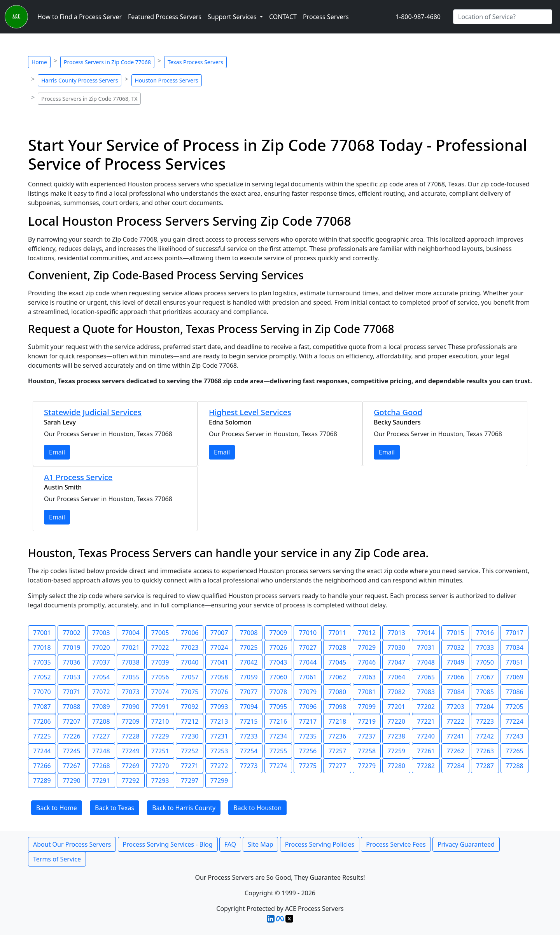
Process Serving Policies (320, 844)
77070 (42, 692)
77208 (101, 721)
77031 (426, 647)
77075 (190, 692)
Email (57, 452)
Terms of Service (57, 859)
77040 (190, 662)
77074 (160, 692)
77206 (42, 721)
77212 (190, 721)
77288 (514, 766)
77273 (249, 766)
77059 (249, 677)
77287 (485, 766)
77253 (219, 751)
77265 (514, 751)
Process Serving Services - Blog (168, 844)
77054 (101, 677)
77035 (42, 662)
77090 (131, 707)
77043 (278, 662)
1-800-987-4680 (418, 17)
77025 (249, 647)
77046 (367, 662)
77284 (455, 766)
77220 (396, 721)
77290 (72, 781)
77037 (101, 662)
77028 (337, 647)
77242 (485, 736)
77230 (190, 736)
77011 (337, 633)
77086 (514, 692)
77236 (337, 736)
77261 (426, 751)
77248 (101, 751)
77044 (308, 662)
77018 (42, 647)
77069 (514, 677)
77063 (367, 677)
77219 (367, 721)
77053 (72, 677)
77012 (367, 633)
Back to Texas (115, 808)
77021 (131, 647)
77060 (278, 677)
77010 (308, 633)
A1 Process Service (78, 477)
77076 (219, 692)
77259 (396, 751)
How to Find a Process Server (80, 17)
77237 (367, 736)
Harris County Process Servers (80, 80)
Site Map (260, 844)
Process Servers (326, 17)
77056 (160, 677)
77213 (219, 721)
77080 (337, 692)
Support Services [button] (233, 17)
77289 (42, 781)
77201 (396, 707)
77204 (485, 707)
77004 (131, 633)
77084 (455, 692)
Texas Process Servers (195, 62)
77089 (101, 707)
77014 (426, 633)
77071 (72, 692)
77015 (455, 633)
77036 (72, 662)
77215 (249, 721)
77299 (219, 781)
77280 (396, 766)
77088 (72, 707)
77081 (367, 692)
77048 (426, 662)
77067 (485, 677)
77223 (485, 721)
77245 (72, 751)
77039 (160, 662)
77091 (160, 707)
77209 (131, 721)
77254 (249, 751)
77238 (396, 736)
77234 (278, 736)
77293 (160, 781)
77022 (160, 647)
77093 (219, 707)
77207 (72, 721)
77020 (101, 647)
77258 (367, 751)
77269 (131, 766)
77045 (337, 662)
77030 (396, 647)
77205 (514, 707)
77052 (42, 677)
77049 (455, 662)
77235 (308, 736)
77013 (396, 633)
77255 (278, 751)
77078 (278, 692)
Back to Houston (257, 808)
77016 (485, 633)
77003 (101, 633)
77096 (308, 707)
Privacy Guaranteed (466, 844)
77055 (131, 677)
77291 (101, 781)
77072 (101, 692)
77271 (190, 766)
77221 (426, 721)
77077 (249, 692)
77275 (308, 766)
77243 (514, 736)
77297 (190, 781)
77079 (308, 692)
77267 (72, 766)
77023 (190, 647)
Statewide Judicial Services (93, 412)
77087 (42, 707)
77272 (219, 766)
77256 (308, 751)
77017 (514, 633)
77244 (42, 751)
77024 (219, 647)
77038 (131, 662)
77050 (485, 662)
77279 (367, 766)
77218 (337, 721)
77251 (160, 751)
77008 (249, 633)
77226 (72, 736)
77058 (219, 677)
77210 (160, 721)
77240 (426, 736)
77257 (337, 751)
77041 (219, 662)
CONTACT (283, 17)
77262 (455, 751)
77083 (426, 692)
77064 (396, 677)
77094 (249, 707)
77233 (249, 736)
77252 (190, 751)
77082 (396, 692)
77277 (337, 766)
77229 (160, 736)
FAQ (230, 844)
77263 (485, 751)
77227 (101, 736)
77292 (131, 781)
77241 (455, 736)
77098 (337, 707)
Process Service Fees (396, 844)
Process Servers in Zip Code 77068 (107, 62)
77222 (455, 721)
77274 (278, 766)
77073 (131, 692)
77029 (367, 647)
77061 (308, 677)
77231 (219, 736)
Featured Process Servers (165, 17)
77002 (72, 633)
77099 (367, 707)
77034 (514, 647)
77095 (278, 707)
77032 (455, 647)
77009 (278, 633)
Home (39, 62)
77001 (42, 633)
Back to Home (57, 808)
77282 (426, 766)
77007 (219, 633)
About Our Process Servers (72, 844)
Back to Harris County (184, 808)
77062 (337, 677)
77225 (42, 736)
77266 (42, 766)
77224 (514, 721)
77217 (308, 721)
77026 (278, 647)
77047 (396, 662)
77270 (160, 766)
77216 (278, 721)
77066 (455, 677)
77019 (72, 647)
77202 (426, 707)
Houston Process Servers (167, 80)
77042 (249, 662)
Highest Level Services (250, 412)
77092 (190, 707)
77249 (131, 751)
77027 (308, 647)
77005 (160, 633)
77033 (485, 647)
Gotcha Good (398, 412)
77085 (485, 692)
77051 (514, 662)
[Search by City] (503, 17)
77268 (101, 766)
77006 (190, 633)
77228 (131, 736)
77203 (455, 707)
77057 (190, 677)
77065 (426, 677)
